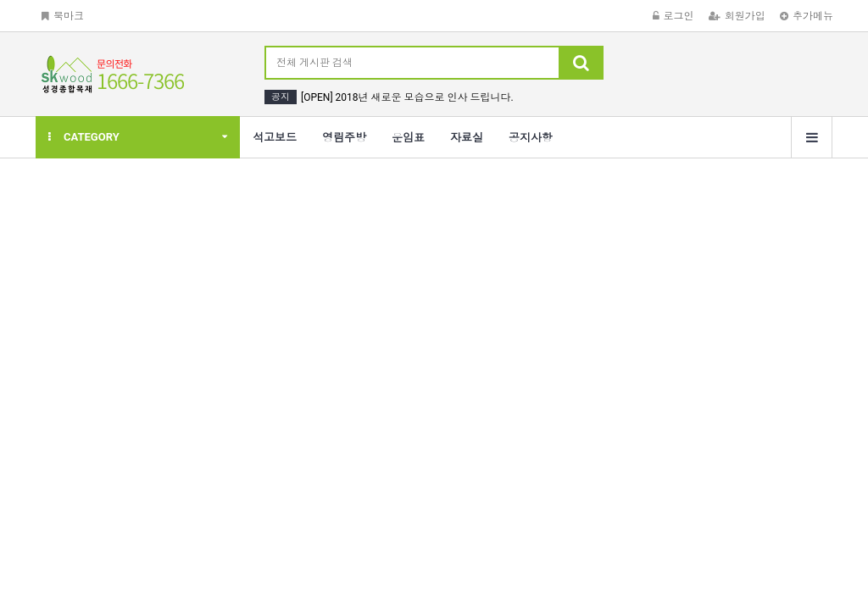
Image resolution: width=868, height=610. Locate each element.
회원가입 (737, 16)
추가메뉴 (807, 16)
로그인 (673, 16)
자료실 (467, 138)
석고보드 (275, 138)
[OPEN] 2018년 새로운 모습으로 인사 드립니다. (407, 97)
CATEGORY (84, 137)
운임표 (408, 138)
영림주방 (344, 138)
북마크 (63, 16)
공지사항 (531, 138)
